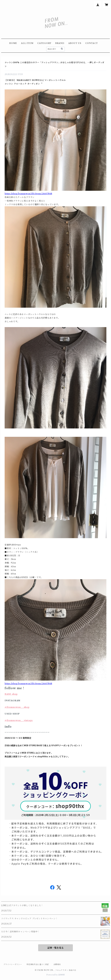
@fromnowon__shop (17, 707)
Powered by (56, 975)
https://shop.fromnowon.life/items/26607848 (28, 194)
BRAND (60, 43)
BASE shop (11, 694)
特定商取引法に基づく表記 (38, 964)
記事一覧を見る (55, 948)
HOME (13, 43)
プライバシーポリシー (13, 964)
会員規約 (57, 964)
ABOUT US (75, 43)
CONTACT (92, 43)
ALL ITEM (27, 43)
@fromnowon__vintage (19, 720)
